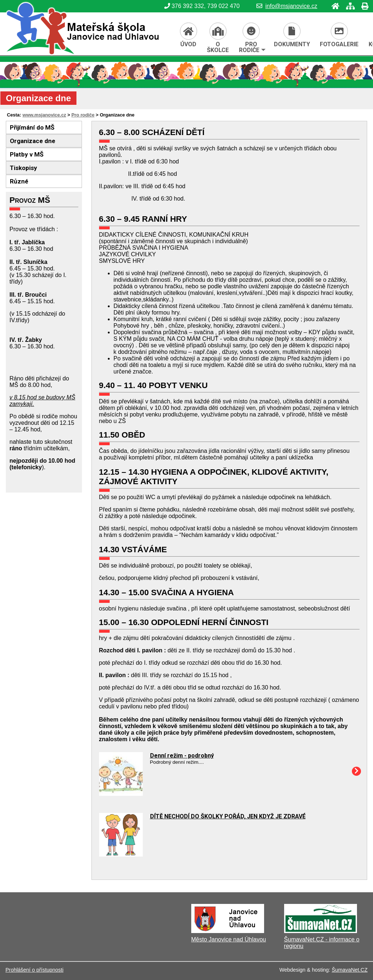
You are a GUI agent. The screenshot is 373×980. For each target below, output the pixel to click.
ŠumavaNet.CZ (350, 970)
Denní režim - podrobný (182, 756)
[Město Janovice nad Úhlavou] (228, 931)
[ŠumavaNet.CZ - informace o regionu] (321, 931)
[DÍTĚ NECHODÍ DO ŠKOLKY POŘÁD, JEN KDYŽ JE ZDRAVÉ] (121, 855)
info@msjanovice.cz (287, 6)
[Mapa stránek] (348, 6)
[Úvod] (333, 6)
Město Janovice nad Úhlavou (229, 939)
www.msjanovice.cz (44, 115)
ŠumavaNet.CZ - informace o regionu (322, 943)
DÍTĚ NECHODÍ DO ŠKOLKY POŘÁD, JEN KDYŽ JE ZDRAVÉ (228, 816)
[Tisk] (363, 6)
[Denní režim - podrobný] (121, 794)
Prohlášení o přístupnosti (34, 970)
